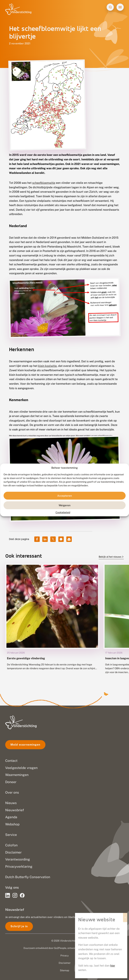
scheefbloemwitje (44, 183)
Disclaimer (65, 963)
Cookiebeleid (63, 512)
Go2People (60, 948)
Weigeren (65, 505)
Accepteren (65, 496)
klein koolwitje (47, 366)
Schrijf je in (19, 926)
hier (113, 966)
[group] (52, 621)
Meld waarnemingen (25, 745)
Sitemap (64, 970)
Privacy (64, 956)
